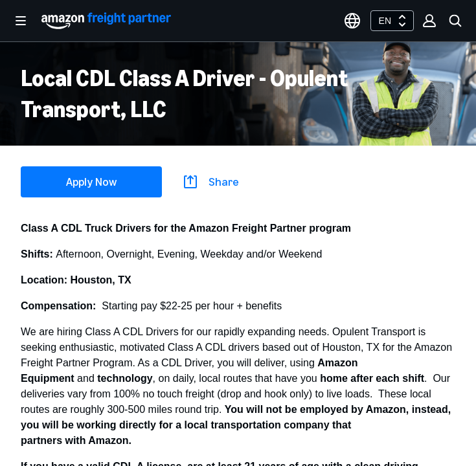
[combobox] (392, 21)
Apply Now (91, 182)
